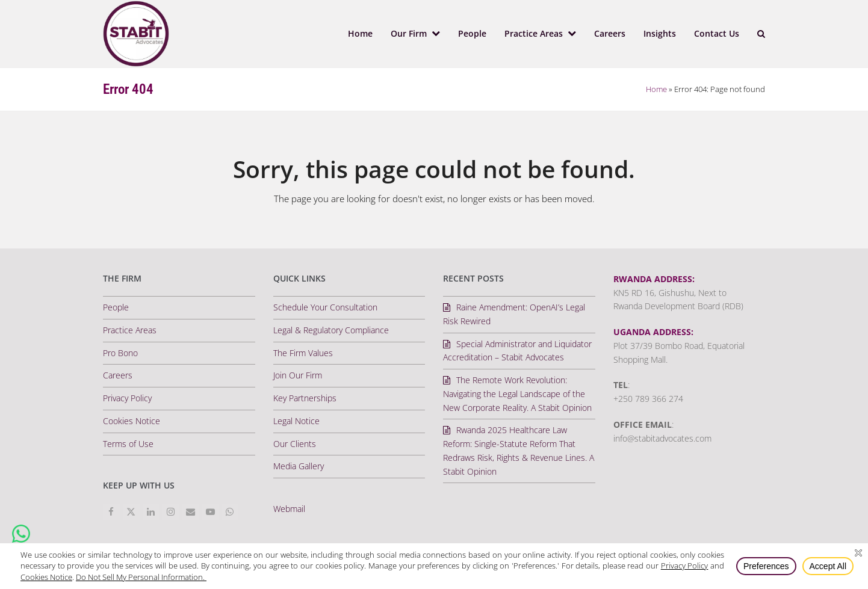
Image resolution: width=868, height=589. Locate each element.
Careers (118, 375)
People (116, 307)
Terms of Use (128, 444)
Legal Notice (296, 421)
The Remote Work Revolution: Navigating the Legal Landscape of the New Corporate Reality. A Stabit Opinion (517, 394)
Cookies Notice (132, 421)
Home (656, 89)
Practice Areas (130, 330)
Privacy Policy (127, 398)
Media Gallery (299, 466)
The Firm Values (303, 353)
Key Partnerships (305, 398)
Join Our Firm (298, 375)
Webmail (289, 509)
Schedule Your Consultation (325, 307)
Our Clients (295, 444)
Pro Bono (120, 353)
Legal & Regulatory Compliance (331, 330)
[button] (761, 34)
